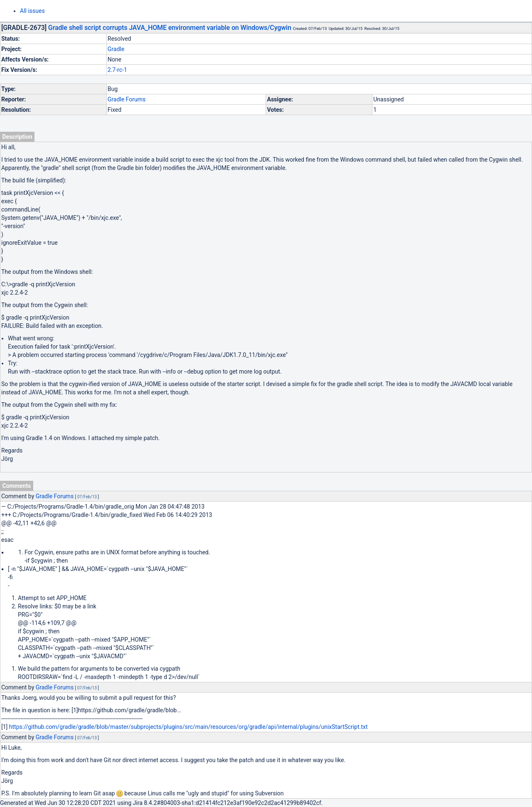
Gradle (116, 49)
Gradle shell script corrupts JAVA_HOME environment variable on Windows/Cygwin (170, 28)
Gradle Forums (127, 99)
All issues (32, 11)
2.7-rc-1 (117, 70)
